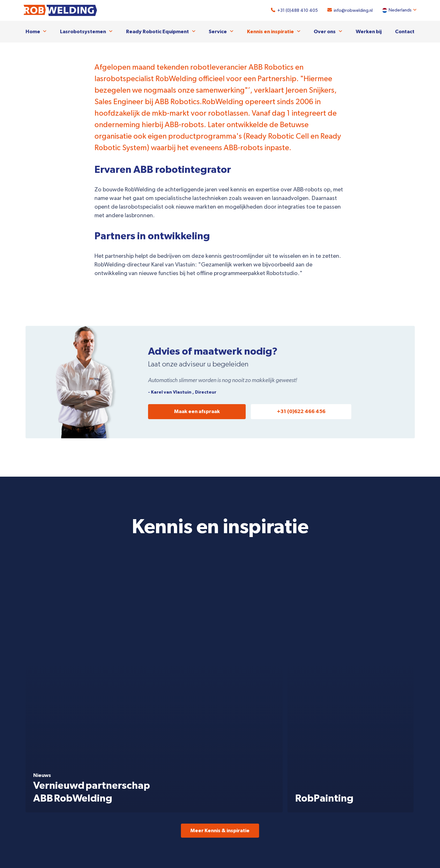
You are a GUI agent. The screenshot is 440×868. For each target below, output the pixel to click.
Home (33, 31)
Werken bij (369, 31)
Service (218, 31)
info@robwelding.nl (352, 11)
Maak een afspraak (197, 411)
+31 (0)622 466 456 (301, 411)
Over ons (325, 31)
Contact (405, 31)
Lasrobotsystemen (83, 31)
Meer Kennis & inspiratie (220, 572)
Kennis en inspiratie (270, 31)
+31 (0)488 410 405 (296, 11)
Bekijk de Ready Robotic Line (342, 678)
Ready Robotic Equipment (157, 31)
